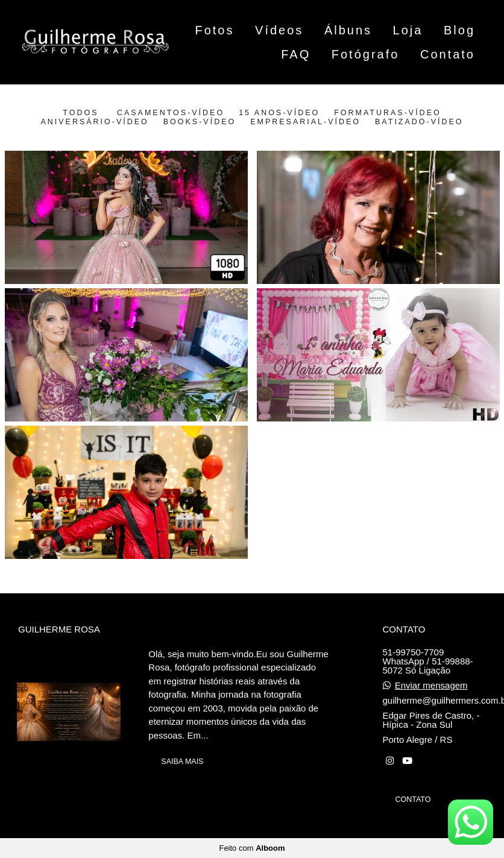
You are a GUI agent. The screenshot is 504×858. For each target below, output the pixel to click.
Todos (80, 113)
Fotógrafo (366, 54)
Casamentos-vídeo (171, 113)
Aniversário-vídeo (94, 122)
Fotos (214, 30)
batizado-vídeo (419, 122)
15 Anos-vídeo (279, 113)
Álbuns (348, 30)
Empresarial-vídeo (305, 122)
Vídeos (279, 30)
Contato (448, 54)
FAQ (296, 54)
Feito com (252, 848)
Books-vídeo (200, 122)
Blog (459, 30)
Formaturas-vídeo (387, 113)
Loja (408, 30)
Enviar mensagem (431, 685)
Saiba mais (182, 762)
